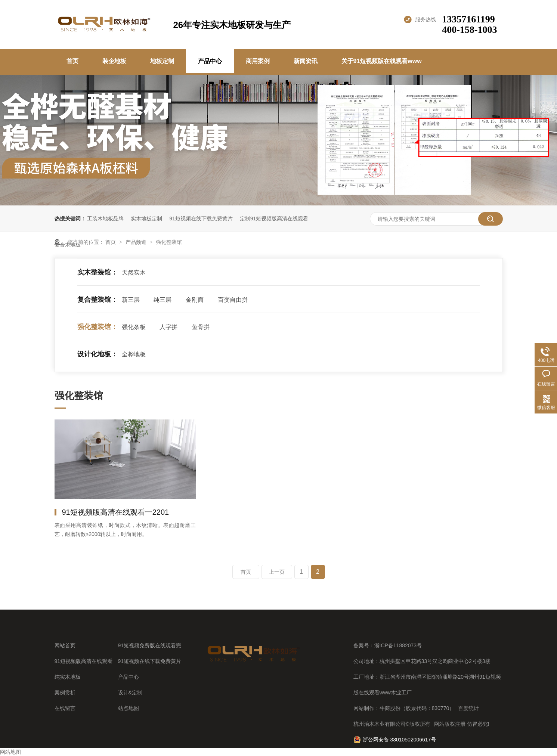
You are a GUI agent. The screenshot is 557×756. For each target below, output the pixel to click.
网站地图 (10, 752)
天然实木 (134, 272)
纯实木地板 (68, 677)
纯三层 (163, 300)
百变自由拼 (233, 300)
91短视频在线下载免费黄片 (201, 219)
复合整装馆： (98, 300)
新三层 (131, 300)
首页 (72, 61)
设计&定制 (130, 693)
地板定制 (162, 61)
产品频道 (137, 242)
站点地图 (129, 708)
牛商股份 (390, 708)
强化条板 (134, 327)
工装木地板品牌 (105, 219)
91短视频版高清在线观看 (84, 661)
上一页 (277, 572)
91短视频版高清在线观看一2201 (116, 512)
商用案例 (258, 61)
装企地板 (114, 61)
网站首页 (65, 645)
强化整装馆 (169, 242)
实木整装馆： (98, 272)
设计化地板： (98, 354)
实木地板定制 (146, 219)
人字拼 (168, 327)
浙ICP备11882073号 (398, 645)
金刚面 (195, 300)
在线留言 (65, 708)
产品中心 (210, 61)
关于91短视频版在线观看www (382, 61)
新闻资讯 (306, 61)
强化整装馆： (98, 327)
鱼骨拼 (201, 327)
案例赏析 (65, 693)
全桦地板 (134, 354)
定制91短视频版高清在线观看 (274, 219)
